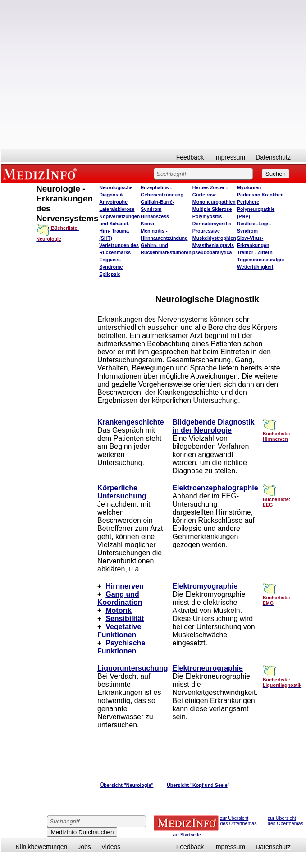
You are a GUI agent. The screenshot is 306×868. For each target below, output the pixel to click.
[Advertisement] (89, 74)
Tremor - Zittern (255, 252)
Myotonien (249, 187)
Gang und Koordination (120, 598)
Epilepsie (110, 274)
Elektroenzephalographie (215, 488)
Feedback (190, 157)
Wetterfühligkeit (255, 267)
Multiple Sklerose (212, 209)
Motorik (119, 610)
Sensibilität (125, 619)
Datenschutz (273, 157)
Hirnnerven (124, 586)
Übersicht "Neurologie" (127, 785)
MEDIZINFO (41, 174)
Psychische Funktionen (121, 647)
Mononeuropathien (214, 202)
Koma (147, 224)
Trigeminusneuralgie (260, 260)
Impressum (230, 157)
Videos (111, 847)
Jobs (84, 847)
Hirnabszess (155, 216)
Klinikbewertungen (41, 847)
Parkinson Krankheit (260, 195)
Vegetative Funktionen (119, 631)
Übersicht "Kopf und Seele (197, 785)
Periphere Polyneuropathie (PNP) (256, 209)
